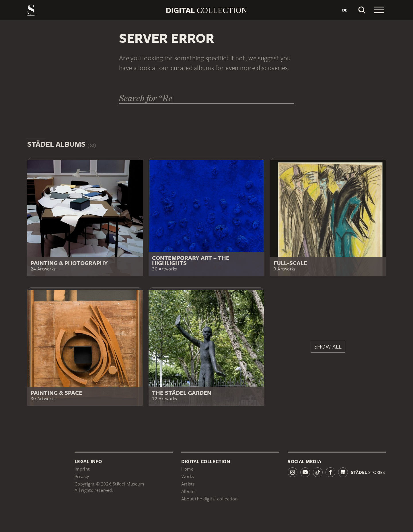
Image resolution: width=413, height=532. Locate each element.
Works (188, 476)
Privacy (82, 476)
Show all (328, 346)
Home (187, 469)
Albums (189, 491)
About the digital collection (210, 499)
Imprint (82, 469)
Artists (188, 484)
